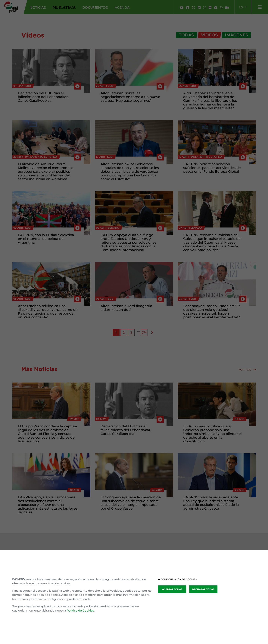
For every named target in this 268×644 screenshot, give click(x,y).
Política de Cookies (80, 610)
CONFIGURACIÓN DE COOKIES (177, 579)
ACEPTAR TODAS (172, 589)
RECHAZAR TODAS (203, 589)
